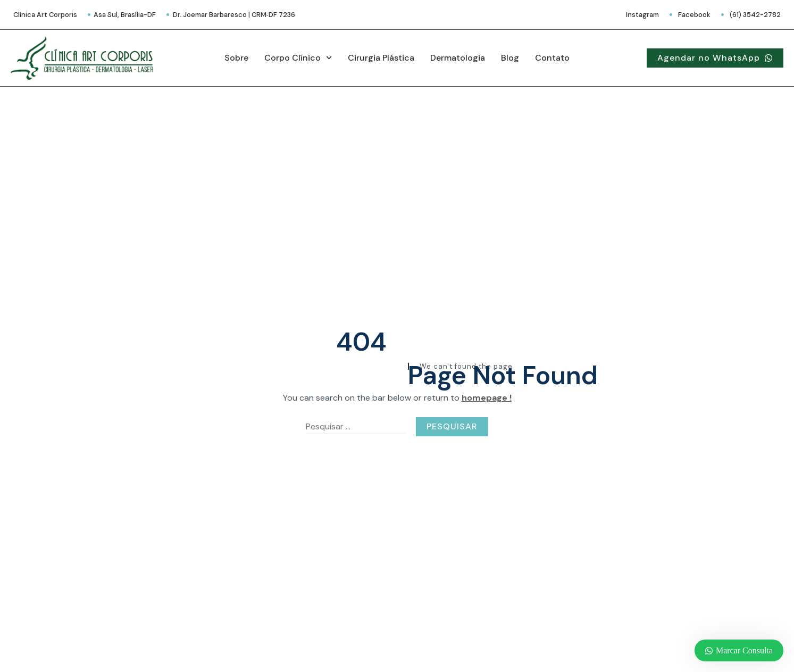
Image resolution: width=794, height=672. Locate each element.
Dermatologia (458, 58)
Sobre (236, 58)
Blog (510, 58)
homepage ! (487, 398)
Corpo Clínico (298, 58)
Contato (552, 58)
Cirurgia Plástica (381, 58)
